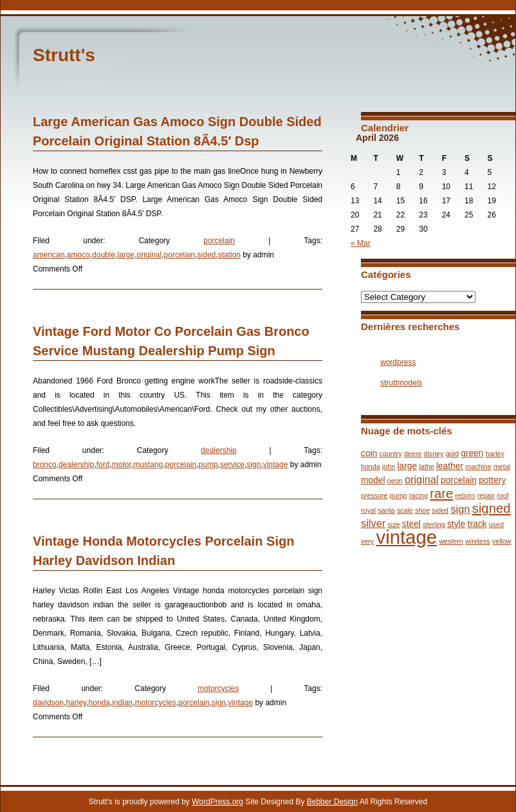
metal (502, 466)
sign (253, 465)
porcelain (219, 241)
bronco (45, 465)
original (150, 255)
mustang (148, 465)
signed (492, 508)
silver (373, 523)
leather (450, 466)
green (472, 453)
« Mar (361, 243)
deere (413, 454)
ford (103, 465)
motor (122, 465)
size (394, 524)
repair (486, 495)
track (477, 524)
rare (441, 494)
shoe (422, 510)
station (229, 255)
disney (434, 454)
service (232, 465)
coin (369, 453)
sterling (434, 524)
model (373, 480)
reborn (465, 495)
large (126, 255)
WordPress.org (217, 802)
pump (208, 465)
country (391, 454)
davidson (48, 703)
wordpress (398, 362)
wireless (478, 541)
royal (368, 510)
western (451, 541)
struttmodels (401, 383)
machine (478, 466)
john (389, 466)
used (496, 524)
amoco (78, 255)
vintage (276, 465)
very (367, 541)
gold (452, 454)
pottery (492, 480)
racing (419, 495)
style (456, 524)
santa (386, 510)
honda (99, 703)
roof (502, 495)
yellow (502, 541)
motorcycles (218, 688)
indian (122, 703)
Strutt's (64, 55)
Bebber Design (332, 802)
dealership (218, 450)
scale (405, 510)
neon (395, 481)
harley (76, 703)
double (104, 255)
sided (207, 255)
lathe (426, 466)
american (49, 255)
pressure (374, 495)
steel (411, 524)
